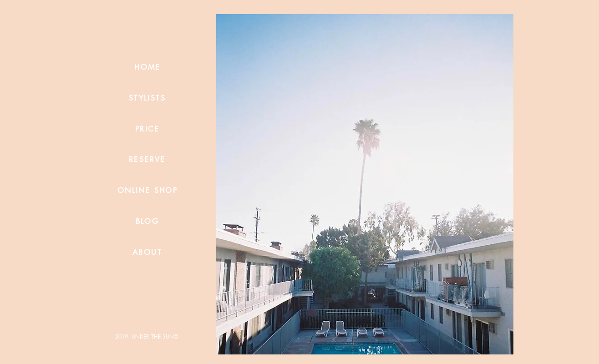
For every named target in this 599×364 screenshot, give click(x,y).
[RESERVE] (147, 159)
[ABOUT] (147, 252)
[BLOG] (147, 221)
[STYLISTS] (147, 98)
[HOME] (147, 67)
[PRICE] (147, 129)
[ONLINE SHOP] (147, 190)
